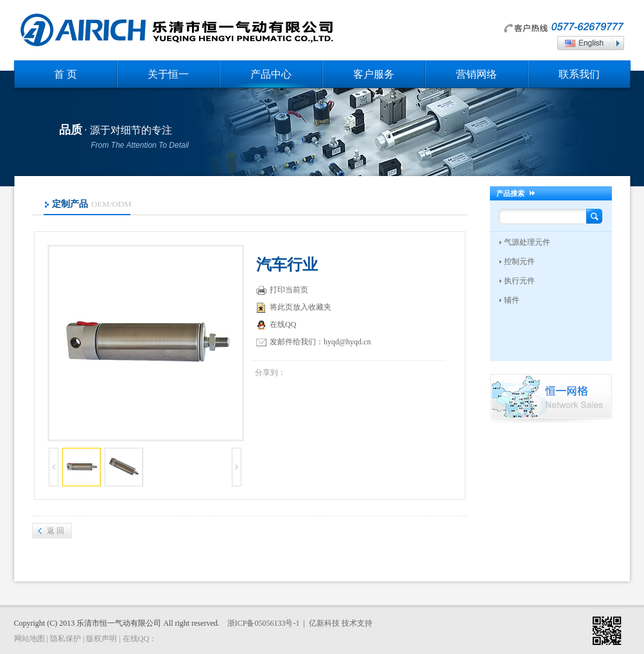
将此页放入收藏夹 (294, 308)
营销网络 (476, 74)
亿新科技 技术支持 (341, 623)
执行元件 (519, 281)
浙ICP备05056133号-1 (264, 623)
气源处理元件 (527, 242)
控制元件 (519, 261)
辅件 (512, 300)
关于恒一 (168, 74)
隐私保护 (65, 639)
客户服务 (374, 74)
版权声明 (101, 639)
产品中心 (271, 74)
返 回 (56, 531)
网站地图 (30, 639)
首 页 (65, 74)
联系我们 (579, 74)
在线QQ (278, 325)
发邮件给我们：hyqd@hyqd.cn (313, 342)
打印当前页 (282, 290)
